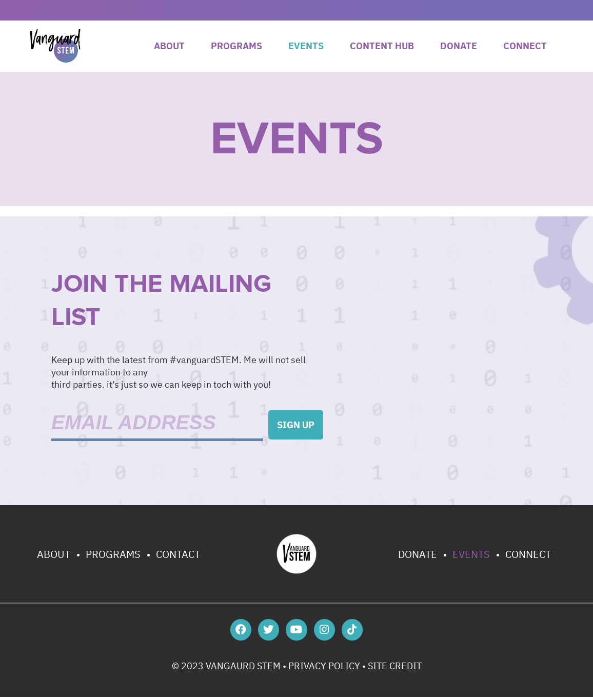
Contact (178, 554)
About (169, 46)
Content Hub (382, 46)
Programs (236, 46)
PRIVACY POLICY (324, 669)
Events (306, 46)
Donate (459, 46)
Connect (525, 46)
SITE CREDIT (395, 669)
